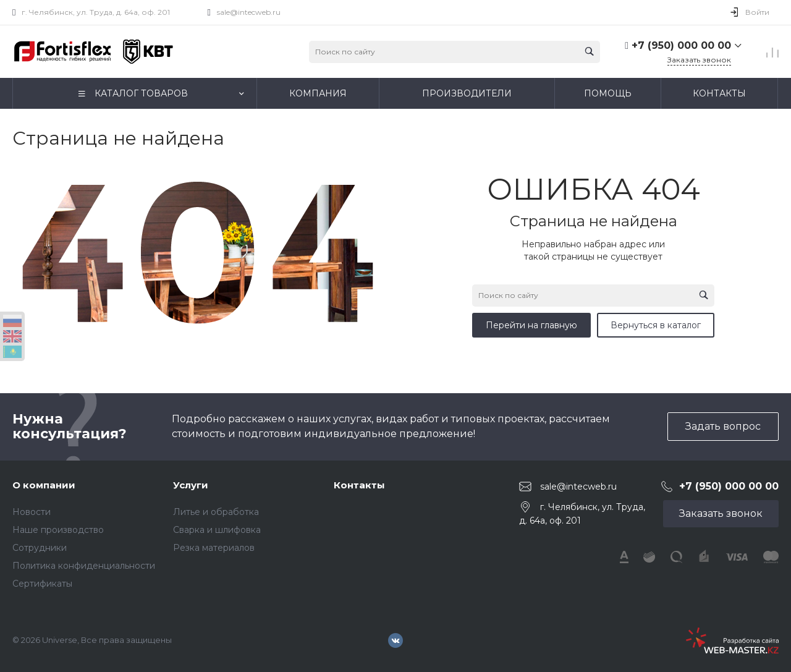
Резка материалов (214, 548)
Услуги (191, 485)
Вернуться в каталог (656, 325)
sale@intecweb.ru (249, 12)
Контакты (359, 485)
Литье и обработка (216, 512)
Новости (32, 512)
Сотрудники (40, 548)
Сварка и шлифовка (217, 530)
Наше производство (58, 530)
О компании (44, 485)
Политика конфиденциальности (84, 566)
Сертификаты (42, 584)
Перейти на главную (531, 325)
